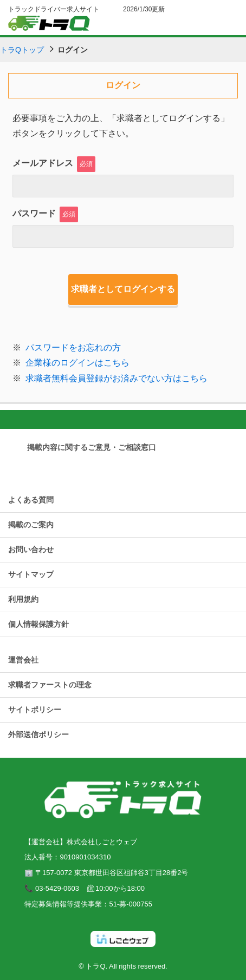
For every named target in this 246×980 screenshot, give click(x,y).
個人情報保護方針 (38, 624)
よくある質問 (31, 500)
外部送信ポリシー (38, 734)
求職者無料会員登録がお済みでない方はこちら (116, 378)
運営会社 (23, 660)
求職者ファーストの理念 (50, 685)
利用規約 (23, 599)
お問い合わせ (31, 549)
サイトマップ (31, 574)
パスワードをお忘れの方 (73, 347)
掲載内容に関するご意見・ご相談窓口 (92, 447)
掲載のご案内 (31, 525)
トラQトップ (22, 50)
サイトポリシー (35, 710)
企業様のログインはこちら (77, 363)
